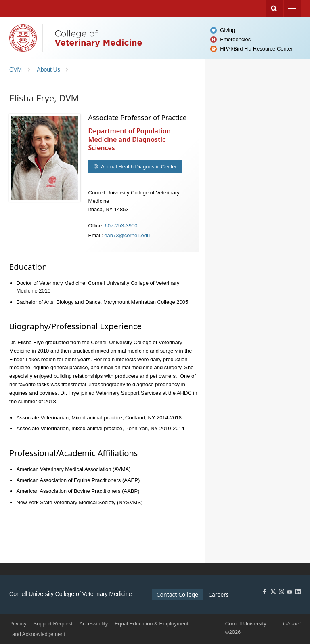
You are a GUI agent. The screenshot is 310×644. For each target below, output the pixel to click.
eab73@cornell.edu (127, 235)
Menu (292, 8)
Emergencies (235, 39)
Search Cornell (274, 8)
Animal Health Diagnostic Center (138, 167)
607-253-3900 (121, 226)
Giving (227, 30)
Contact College (177, 595)
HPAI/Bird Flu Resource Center (256, 49)
